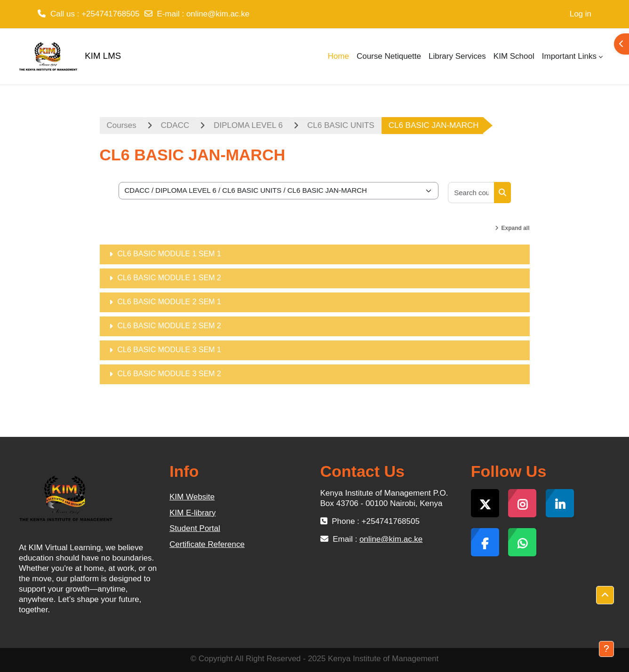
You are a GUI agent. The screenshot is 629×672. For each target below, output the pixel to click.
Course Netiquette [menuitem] (389, 56)
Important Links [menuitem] (569, 56)
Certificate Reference (207, 544)
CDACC (175, 125)
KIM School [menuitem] (514, 56)
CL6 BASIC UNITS (341, 125)
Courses (122, 125)
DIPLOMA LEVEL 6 (248, 125)
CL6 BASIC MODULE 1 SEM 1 (170, 254)
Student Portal (195, 528)
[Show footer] (606, 649)
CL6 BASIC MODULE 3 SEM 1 (170, 350)
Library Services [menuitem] (457, 56)
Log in (581, 14)
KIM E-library (192, 513)
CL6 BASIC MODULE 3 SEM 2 (170, 374)
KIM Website (192, 497)
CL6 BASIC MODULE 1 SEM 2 (170, 278)
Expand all (515, 228)
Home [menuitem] (338, 56)
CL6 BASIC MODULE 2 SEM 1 (170, 302)
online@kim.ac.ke (218, 14)
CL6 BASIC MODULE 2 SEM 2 (170, 326)
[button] (605, 595)
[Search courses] (471, 193)
